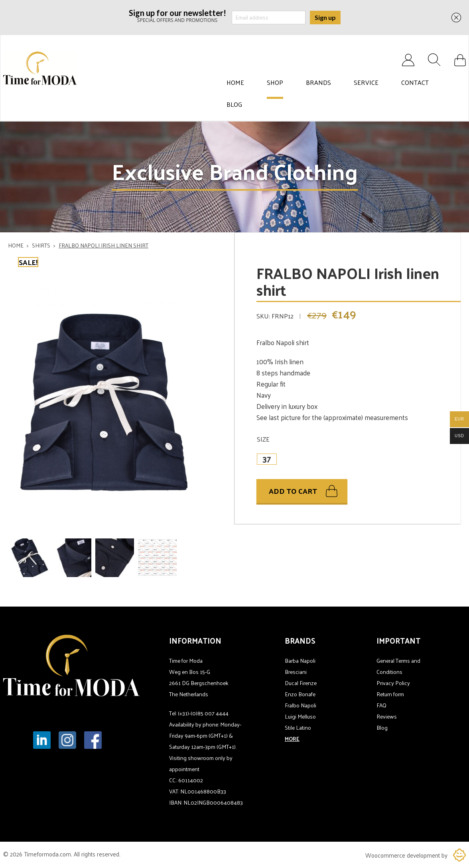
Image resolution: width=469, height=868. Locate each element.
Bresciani (296, 672)
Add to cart (293, 491)
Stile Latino (298, 728)
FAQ (381, 705)
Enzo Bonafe (300, 694)
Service (366, 82)
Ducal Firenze (301, 683)
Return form (390, 694)
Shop (275, 82)
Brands (318, 82)
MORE (292, 739)
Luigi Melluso (300, 716)
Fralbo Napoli (301, 705)
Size (263, 439)
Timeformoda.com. (49, 854)
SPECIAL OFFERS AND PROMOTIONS (177, 15)
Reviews (387, 716)
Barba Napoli (300, 661)
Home (235, 82)
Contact (415, 82)
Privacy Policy (393, 683)
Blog (234, 104)
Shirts (41, 245)
